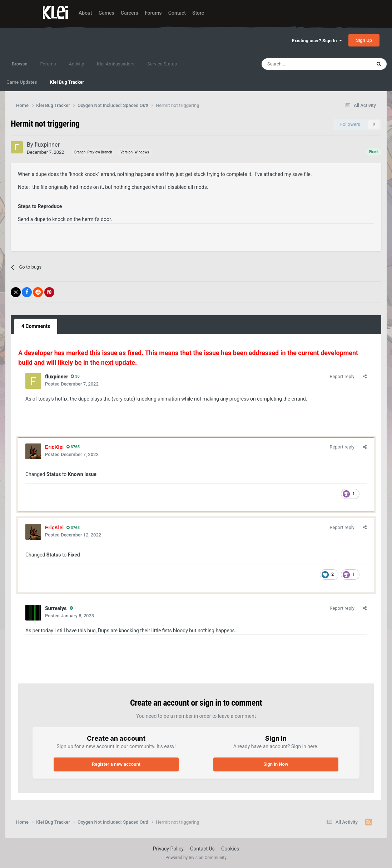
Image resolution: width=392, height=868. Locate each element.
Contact (177, 13)
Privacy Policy (168, 849)
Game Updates (22, 82)
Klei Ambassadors (116, 64)
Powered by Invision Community (196, 858)
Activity (77, 64)
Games (106, 13)
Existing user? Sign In (317, 41)
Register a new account (116, 764)
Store (198, 13)
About (85, 13)
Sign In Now (276, 764)
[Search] (301, 64)
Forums (153, 13)
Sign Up (364, 40)
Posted (72, 384)
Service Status (162, 64)
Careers (130, 13)
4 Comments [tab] (36, 326)
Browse (19, 67)
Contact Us (202, 849)
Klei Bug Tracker (67, 82)
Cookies (230, 849)
